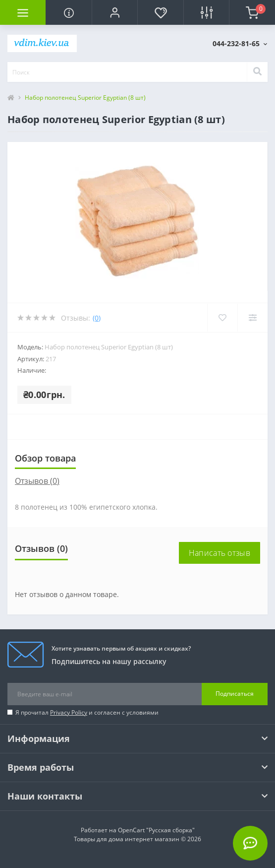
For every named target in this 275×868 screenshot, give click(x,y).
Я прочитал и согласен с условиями (87, 712)
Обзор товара (45, 458)
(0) (97, 318)
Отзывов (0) (37, 481)
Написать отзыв (220, 553)
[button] (114, 12)
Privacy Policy (69, 712)
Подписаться (235, 694)
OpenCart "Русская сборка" (156, 830)
